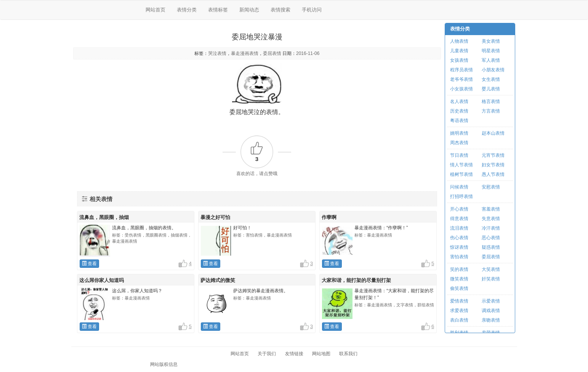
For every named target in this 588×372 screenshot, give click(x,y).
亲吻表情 (491, 320)
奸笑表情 (491, 279)
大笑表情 (491, 269)
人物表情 (459, 41)
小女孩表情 (461, 89)
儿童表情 (459, 51)
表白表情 (459, 320)
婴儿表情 (491, 89)
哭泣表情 (217, 53)
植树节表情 (461, 174)
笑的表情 (459, 269)
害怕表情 (459, 257)
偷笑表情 (459, 288)
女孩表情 (459, 60)
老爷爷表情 (461, 79)
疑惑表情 (491, 247)
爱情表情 (459, 301)
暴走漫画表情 (245, 53)
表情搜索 (280, 10)
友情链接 (294, 354)
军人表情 (491, 60)
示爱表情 (491, 301)
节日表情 (459, 155)
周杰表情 (459, 143)
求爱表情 (459, 311)
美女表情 (491, 41)
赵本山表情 (493, 133)
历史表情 (459, 111)
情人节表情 (461, 165)
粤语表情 (459, 121)
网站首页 (155, 10)
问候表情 (459, 187)
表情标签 (218, 10)
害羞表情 (491, 209)
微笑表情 (459, 279)
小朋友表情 (493, 70)
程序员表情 (461, 70)
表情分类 (187, 10)
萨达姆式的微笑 (218, 280)
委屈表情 (272, 53)
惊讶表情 (459, 247)
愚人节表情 (493, 174)
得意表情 (459, 219)
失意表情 (491, 219)
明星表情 (491, 51)
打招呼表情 (461, 196)
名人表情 (459, 101)
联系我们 (348, 354)
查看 (89, 264)
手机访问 (312, 10)
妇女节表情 (493, 165)
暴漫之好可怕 (215, 217)
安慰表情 (491, 187)
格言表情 (491, 101)
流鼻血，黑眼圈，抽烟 (104, 217)
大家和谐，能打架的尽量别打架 (356, 280)
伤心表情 (459, 238)
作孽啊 (329, 217)
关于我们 (267, 354)
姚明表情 (459, 133)
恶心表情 (491, 238)
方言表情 (491, 111)
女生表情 (491, 79)
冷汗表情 (491, 228)
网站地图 (321, 354)
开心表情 (459, 209)
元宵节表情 (493, 155)
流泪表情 (459, 228)
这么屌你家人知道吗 (102, 280)
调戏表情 (491, 311)
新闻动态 (249, 10)
